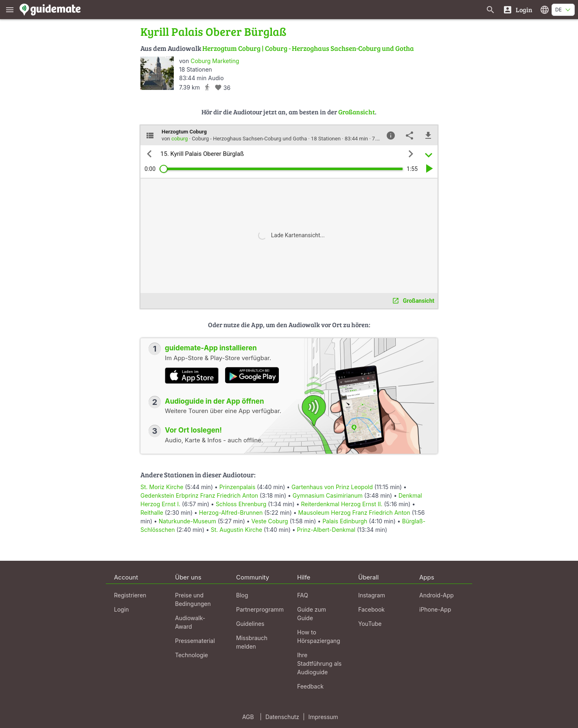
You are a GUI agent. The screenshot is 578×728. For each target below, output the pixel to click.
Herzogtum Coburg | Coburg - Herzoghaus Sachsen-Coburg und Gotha (308, 48)
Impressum (323, 717)
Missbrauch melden (252, 642)
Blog (242, 595)
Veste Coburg (270, 521)
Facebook (371, 609)
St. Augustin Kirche (236, 530)
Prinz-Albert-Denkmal (326, 530)
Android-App (437, 595)
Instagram (372, 595)
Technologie (192, 655)
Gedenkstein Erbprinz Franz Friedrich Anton (199, 495)
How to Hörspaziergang (319, 636)
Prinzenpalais (238, 487)
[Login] (518, 10)
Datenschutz (282, 717)
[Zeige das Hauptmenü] (10, 10)
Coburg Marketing (215, 61)
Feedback (310, 686)
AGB (248, 717)
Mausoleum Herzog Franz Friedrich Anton (354, 513)
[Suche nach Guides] (490, 10)
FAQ (303, 595)
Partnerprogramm (260, 609)
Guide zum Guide (312, 614)
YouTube (370, 624)
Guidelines (250, 624)
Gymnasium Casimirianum (328, 495)
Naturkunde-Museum (187, 521)
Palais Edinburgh (345, 521)
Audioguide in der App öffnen (215, 401)
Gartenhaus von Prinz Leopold (332, 487)
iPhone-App (435, 609)
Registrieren (130, 595)
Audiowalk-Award (190, 622)
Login (122, 609)
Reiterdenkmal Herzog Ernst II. (342, 504)
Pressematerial (195, 641)
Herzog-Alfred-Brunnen (231, 513)
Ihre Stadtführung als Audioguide (319, 664)
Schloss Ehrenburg (241, 504)
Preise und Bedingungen (193, 599)
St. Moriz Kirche (162, 487)
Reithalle (152, 513)
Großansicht (357, 112)
